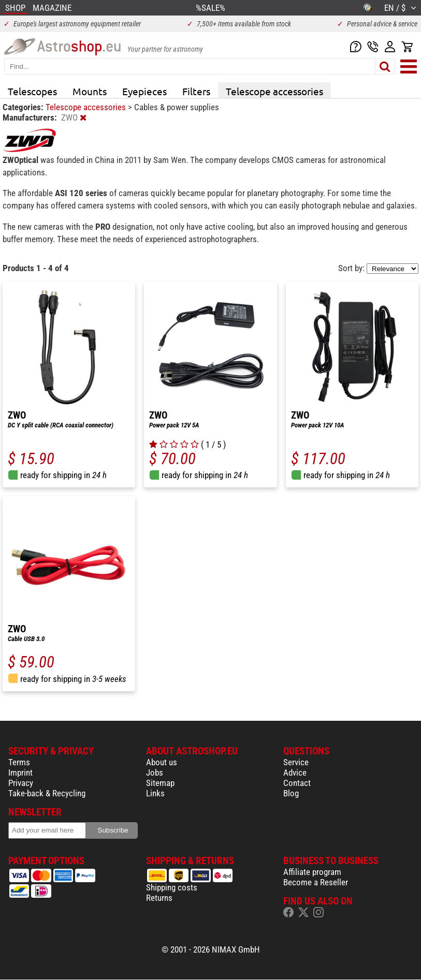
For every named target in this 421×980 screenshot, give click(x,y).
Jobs (155, 773)
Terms (19, 762)
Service (296, 762)
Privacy (21, 783)
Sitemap (160, 783)
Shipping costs (172, 887)
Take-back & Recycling (47, 793)
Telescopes (32, 91)
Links (155, 793)
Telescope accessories (274, 91)
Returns (159, 898)
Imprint (20, 773)
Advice (295, 773)
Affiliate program (312, 872)
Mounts (90, 91)
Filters (196, 91)
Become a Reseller (316, 882)
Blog (291, 793)
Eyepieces (144, 91)
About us (162, 762)
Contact (297, 783)
